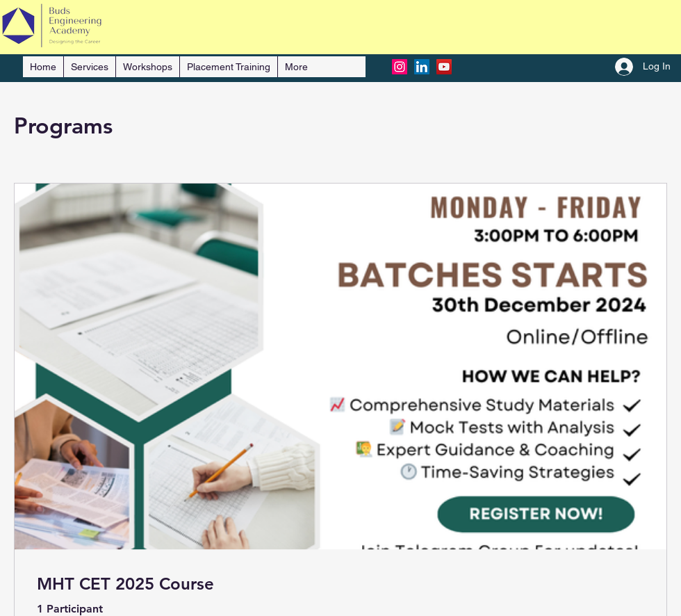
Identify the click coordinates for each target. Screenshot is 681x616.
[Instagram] (400, 67)
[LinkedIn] (422, 67)
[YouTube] (444, 67)
